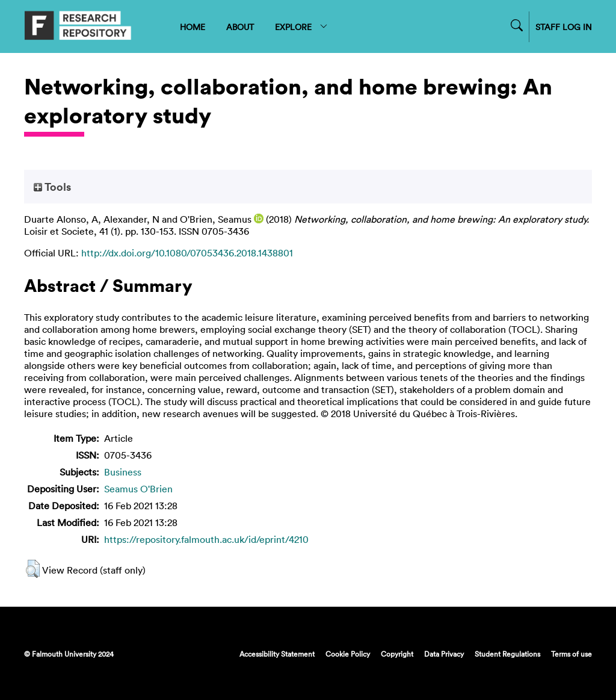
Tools (52, 187)
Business (123, 472)
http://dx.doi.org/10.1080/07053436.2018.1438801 (187, 253)
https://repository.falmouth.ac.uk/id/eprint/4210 (206, 539)
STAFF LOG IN (564, 27)
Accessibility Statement (277, 654)
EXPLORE (302, 27)
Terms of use (571, 654)
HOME (192, 27)
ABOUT (240, 27)
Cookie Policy (348, 654)
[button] (33, 569)
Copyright (397, 654)
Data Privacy (444, 654)
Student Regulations (507, 654)
